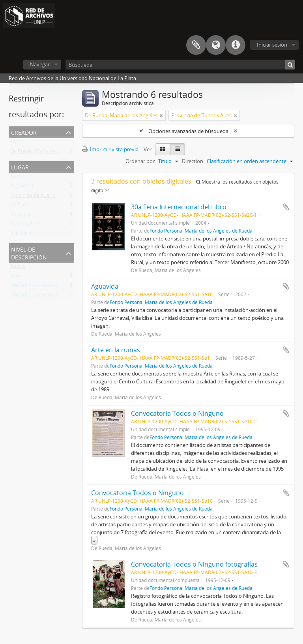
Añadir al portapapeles (286, 207)
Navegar (40, 64)
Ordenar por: (141, 161)
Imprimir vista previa (110, 149)
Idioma (216, 45)
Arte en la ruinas (116, 350)
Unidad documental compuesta (47, 296)
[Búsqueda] (180, 65)
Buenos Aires (25, 225)
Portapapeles (196, 45)
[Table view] (177, 149)
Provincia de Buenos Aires (40, 197)
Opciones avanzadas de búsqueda (188, 131)
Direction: (193, 161)
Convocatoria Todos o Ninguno (177, 413)
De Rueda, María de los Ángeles (47, 152)
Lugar (20, 166)
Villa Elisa (21, 235)
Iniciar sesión (272, 45)
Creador (24, 132)
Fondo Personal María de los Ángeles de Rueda (201, 231)
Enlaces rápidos (236, 45)
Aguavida (105, 286)
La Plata (20, 206)
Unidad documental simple (42, 287)
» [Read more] (94, 540)
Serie (16, 277)
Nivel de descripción (29, 253)
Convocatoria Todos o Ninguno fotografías (194, 564)
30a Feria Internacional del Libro (179, 207)
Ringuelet (21, 216)
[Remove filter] (161, 115)
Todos (18, 143)
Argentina (22, 187)
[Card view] (163, 149)
